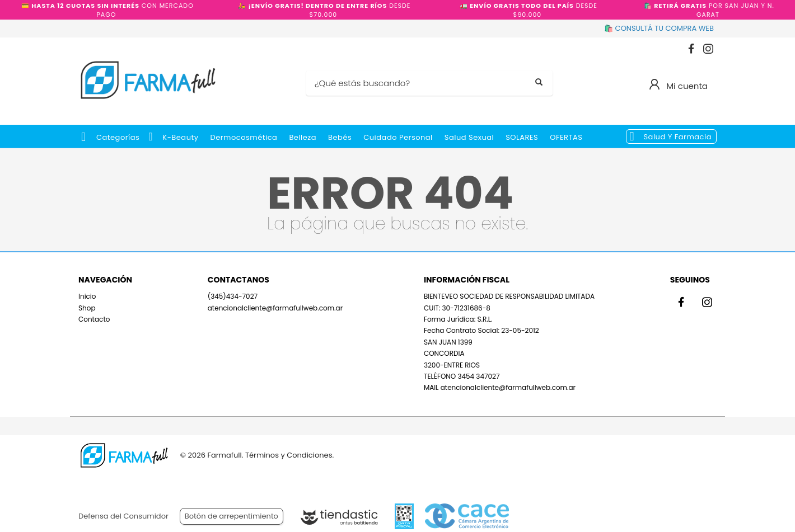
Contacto (94, 319)
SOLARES (522, 137)
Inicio (87, 296)
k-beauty (180, 137)
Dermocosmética (244, 137)
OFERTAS (566, 137)
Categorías (118, 137)
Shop (87, 308)
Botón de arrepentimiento (232, 516)
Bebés (340, 137)
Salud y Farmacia (677, 137)
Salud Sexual (469, 137)
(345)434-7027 (233, 296)
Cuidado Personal (398, 137)
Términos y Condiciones (289, 455)
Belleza (303, 137)
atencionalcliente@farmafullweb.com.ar (275, 308)
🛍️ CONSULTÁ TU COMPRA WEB (659, 28)
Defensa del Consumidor (123, 516)
